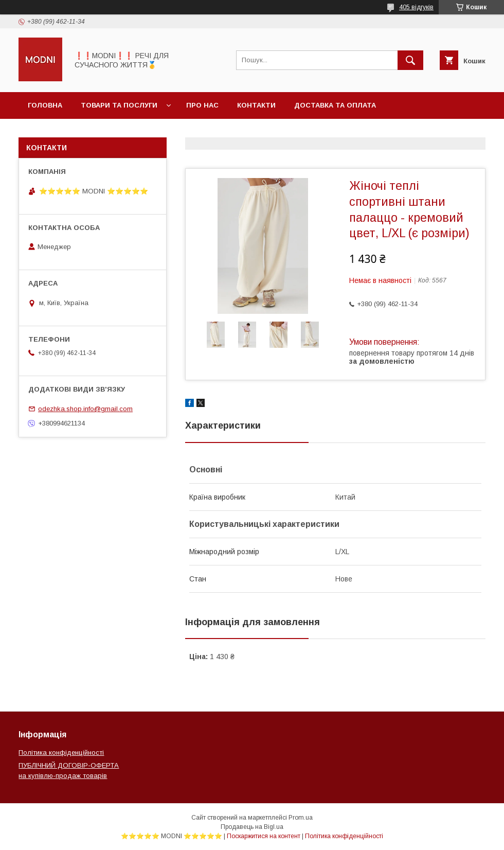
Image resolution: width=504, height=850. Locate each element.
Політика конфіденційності (61, 752)
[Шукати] (410, 60)
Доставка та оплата (335, 105)
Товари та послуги (119, 105)
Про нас (202, 105)
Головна (45, 105)
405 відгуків (416, 7)
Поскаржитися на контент (264, 836)
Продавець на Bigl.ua (252, 827)
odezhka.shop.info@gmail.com (85, 409)
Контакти (256, 105)
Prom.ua (301, 818)
